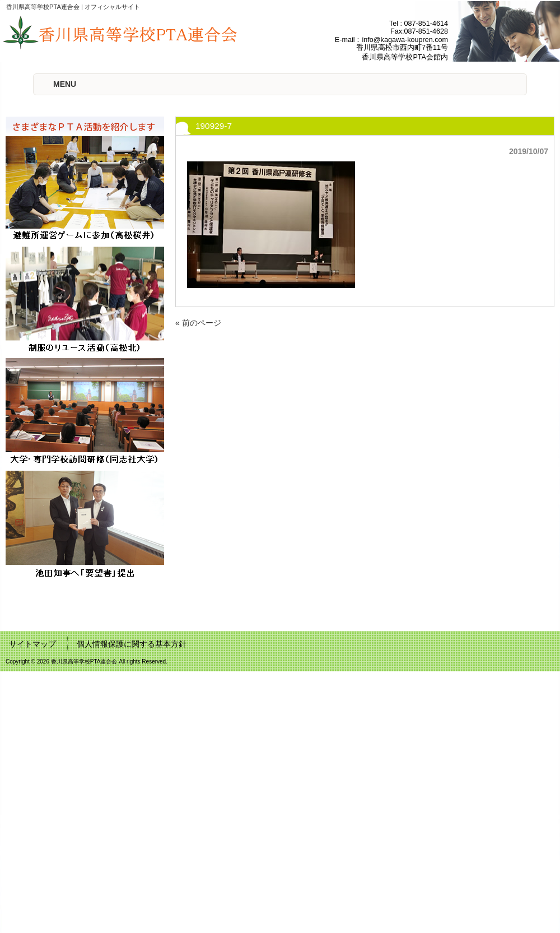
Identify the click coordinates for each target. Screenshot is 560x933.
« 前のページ (198, 323)
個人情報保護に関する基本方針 (132, 644)
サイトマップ (32, 644)
